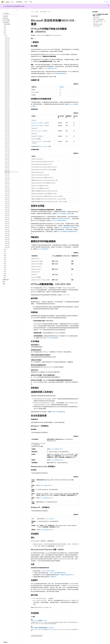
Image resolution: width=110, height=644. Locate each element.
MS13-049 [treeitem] (7, 152)
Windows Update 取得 (49, 519)
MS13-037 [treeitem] (7, 176)
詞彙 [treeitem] (4, 284)
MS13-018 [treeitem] (7, 214)
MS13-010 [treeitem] (7, 230)
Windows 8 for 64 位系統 (37, 126)
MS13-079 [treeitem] (7, 92)
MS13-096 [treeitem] (7, 58)
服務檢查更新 (62, 73)
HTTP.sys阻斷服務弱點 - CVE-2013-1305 (100, 22)
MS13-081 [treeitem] (7, 88)
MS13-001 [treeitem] (7, 248)
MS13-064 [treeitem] (7, 122)
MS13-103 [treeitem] (7, 44)
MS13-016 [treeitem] (7, 218)
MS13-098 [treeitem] (7, 54)
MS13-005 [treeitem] (7, 240)
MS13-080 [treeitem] (7, 90)
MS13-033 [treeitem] (7, 184)
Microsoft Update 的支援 (48, 571)
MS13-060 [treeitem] (7, 130)
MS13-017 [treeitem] (7, 216)
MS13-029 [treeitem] (7, 192)
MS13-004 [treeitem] (7, 242)
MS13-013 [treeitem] (7, 224)
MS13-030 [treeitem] (7, 190)
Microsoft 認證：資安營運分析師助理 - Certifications (42, 628)
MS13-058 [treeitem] (7, 134)
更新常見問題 (96, 17)
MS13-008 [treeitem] (7, 234)
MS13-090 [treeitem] (7, 70)
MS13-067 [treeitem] (7, 116)
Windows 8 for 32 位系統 (37, 123)
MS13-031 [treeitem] (7, 188)
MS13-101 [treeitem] (7, 48)
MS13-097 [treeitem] (7, 56)
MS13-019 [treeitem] (7, 212)
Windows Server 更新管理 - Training (39, 621)
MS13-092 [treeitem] (7, 66)
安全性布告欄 (43, 12)
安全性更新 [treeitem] (5, 16)
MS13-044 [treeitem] (7, 162)
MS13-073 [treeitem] (7, 104)
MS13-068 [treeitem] (7, 114)
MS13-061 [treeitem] (7, 128)
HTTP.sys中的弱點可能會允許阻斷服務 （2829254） (100, 15)
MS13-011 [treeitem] (7, 228)
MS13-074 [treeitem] (7, 102)
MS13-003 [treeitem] (7, 244)
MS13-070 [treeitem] (7, 110)
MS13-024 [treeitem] (7, 202)
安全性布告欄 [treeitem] (7, 24)
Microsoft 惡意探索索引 (43, 249)
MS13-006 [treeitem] (7, 238)
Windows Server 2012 (36, 131)
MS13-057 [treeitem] (7, 136)
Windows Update (43, 146)
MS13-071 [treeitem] (7, 108)
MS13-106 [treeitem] (7, 38)
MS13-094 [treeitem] (7, 62)
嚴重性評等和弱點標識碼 (98, 19)
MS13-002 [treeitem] (7, 246)
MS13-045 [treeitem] (7, 160)
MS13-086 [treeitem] (7, 78)
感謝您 (38, 541)
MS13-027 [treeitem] (7, 196)
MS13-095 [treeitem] (7, 60)
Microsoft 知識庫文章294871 (49, 68)
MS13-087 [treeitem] (7, 76)
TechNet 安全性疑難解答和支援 (57, 573)
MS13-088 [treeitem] (7, 74)
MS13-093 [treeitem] (7, 64)
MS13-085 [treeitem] (7, 80)
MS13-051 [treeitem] (7, 148)
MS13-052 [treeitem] (7, 146)
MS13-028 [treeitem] (7, 194)
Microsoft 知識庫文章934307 (56, 449)
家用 (37, 12)
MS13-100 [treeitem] (7, 50)
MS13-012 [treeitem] (7, 226)
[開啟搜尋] (104, 2)
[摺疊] (17, 11)
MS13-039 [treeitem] (7, 172)
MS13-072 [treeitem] (7, 106)
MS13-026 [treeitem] (7, 198)
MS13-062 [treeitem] (7, 126)
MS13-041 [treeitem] (7, 168)
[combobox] (10, 14)
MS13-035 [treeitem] (7, 180)
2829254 (62, 87)
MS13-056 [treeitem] (7, 138)
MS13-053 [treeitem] (7, 144)
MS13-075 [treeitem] (7, 100)
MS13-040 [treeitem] (7, 170)
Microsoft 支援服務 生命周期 (63, 214)
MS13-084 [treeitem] (7, 82)
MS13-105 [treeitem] (7, 40)
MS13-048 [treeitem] (7, 154)
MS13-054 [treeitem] (7, 142)
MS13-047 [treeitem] (7, 156)
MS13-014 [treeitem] (7, 222)
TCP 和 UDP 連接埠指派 (52, 338)
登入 (107, 2)
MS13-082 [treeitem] (7, 86)
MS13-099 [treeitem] (7, 52)
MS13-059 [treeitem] (7, 132)
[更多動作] (78, 12)
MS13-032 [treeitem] (7, 186)
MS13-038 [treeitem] (7, 174)
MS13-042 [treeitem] (7, 166)
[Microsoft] (3, 2)
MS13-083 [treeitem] (7, 84)
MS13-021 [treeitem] (7, 208)
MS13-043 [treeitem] (7, 164)
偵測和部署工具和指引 (98, 24)
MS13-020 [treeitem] (7, 210)
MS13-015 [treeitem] (7, 220)
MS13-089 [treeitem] (7, 72)
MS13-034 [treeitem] (7, 182)
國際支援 (53, 577)
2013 (49, 12)
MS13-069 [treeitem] (7, 112)
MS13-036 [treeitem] (7, 178)
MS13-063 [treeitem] (7, 124)
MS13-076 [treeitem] (7, 98)
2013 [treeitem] (6, 36)
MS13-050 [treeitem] (7, 150)
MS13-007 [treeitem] (7, 236)
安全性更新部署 (97, 26)
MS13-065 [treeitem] (7, 120)
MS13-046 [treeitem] (7, 158)
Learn (32, 12)
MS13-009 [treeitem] (7, 232)
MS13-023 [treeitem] (7, 204)
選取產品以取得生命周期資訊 (62, 219)
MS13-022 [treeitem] (7, 206)
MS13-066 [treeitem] (7, 118)
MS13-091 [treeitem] (7, 68)
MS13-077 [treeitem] (7, 96)
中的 (62, 247)
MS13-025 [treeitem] (7, 200)
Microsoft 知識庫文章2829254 (57, 460)
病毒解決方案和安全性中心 (67, 575)
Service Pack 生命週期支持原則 (58, 221)
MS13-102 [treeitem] (7, 46)
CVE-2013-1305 (65, 295)
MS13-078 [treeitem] (7, 94)
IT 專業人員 (54, 412)
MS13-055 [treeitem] (7, 140)
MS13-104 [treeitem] (7, 42)
